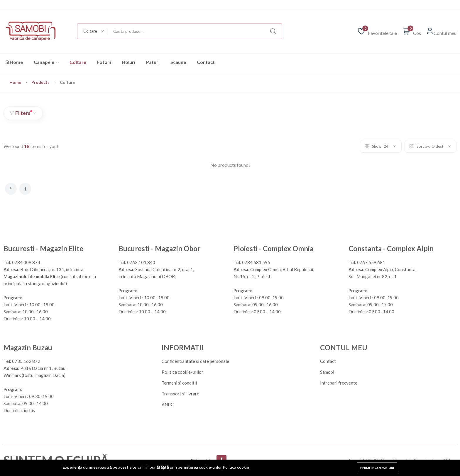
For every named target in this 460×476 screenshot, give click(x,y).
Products (41, 82)
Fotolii (104, 62)
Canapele (46, 62)
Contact (206, 62)
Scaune (178, 62)
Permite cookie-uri (377, 468)
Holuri (128, 62)
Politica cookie (236, 467)
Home (14, 62)
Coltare (78, 62)
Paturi (153, 62)
